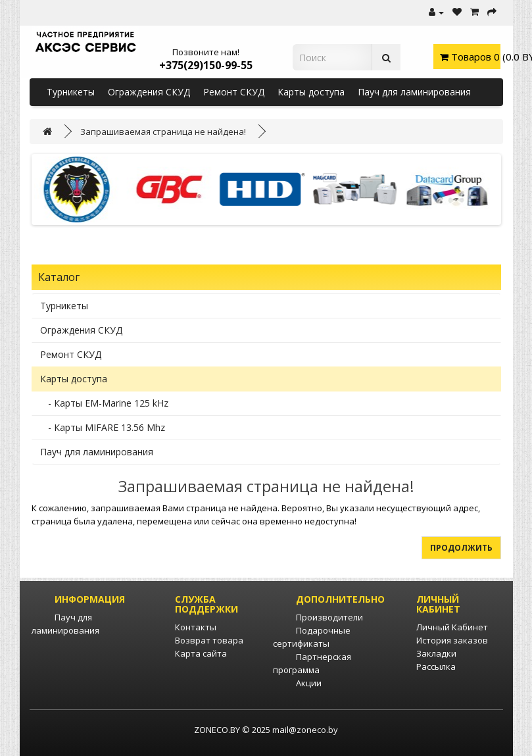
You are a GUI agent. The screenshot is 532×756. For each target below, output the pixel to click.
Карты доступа (311, 92)
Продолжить (461, 548)
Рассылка (436, 667)
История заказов (452, 640)
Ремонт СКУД (234, 92)
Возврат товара (209, 640)
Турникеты (71, 92)
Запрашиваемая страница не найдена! (163, 132)
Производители (329, 617)
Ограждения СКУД (149, 92)
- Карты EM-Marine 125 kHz (104, 403)
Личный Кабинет (452, 627)
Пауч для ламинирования (414, 92)
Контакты (196, 627)
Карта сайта (201, 653)
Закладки (436, 653)
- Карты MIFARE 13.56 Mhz (103, 427)
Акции (309, 683)
